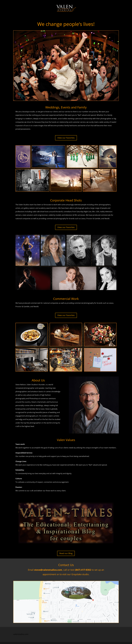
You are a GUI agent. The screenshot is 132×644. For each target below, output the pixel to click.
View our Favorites (66, 138)
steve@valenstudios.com (48, 570)
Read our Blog (66, 553)
